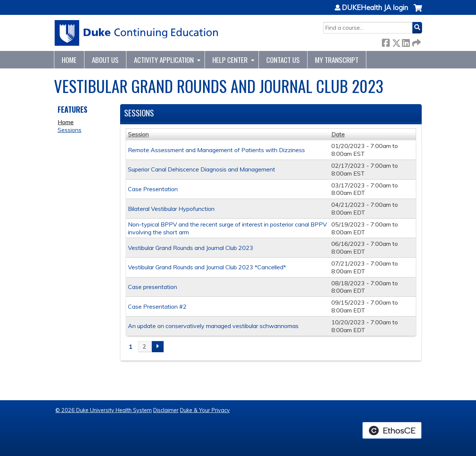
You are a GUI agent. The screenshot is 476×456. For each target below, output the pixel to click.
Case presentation (152, 287)
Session (138, 134)
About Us (105, 60)
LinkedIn (406, 41)
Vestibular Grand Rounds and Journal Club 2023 (191, 248)
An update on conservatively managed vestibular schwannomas (213, 326)
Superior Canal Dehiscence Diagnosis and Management (202, 169)
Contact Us (283, 60)
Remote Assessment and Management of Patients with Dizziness (216, 150)
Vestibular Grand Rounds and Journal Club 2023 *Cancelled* (207, 267)
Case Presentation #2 (157, 306)
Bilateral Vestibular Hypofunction (171, 209)
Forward (416, 41)
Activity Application (164, 60)
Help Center (230, 60)
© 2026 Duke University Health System (104, 410)
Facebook (386, 41)
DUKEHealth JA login (375, 8)
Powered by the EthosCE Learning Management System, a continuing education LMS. (392, 430)
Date (338, 134)
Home (69, 60)
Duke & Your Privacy (205, 410)
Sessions (70, 130)
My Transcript (337, 60)
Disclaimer (166, 410)
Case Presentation (153, 189)
